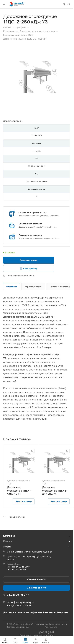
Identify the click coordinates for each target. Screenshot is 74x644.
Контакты (62, 612)
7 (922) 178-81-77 (17, 595)
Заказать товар (29, 260)
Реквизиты (49, 612)
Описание (12, 287)
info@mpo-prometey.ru (20, 605)
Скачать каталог (37, 579)
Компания (9, 536)
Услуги (7, 547)
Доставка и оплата (14, 612)
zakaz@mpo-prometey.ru (21, 602)
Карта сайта (51, 627)
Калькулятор (30, 268)
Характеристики (33, 287)
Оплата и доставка (60, 287)
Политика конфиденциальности (51, 624)
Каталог (8, 541)
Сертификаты (34, 612)
